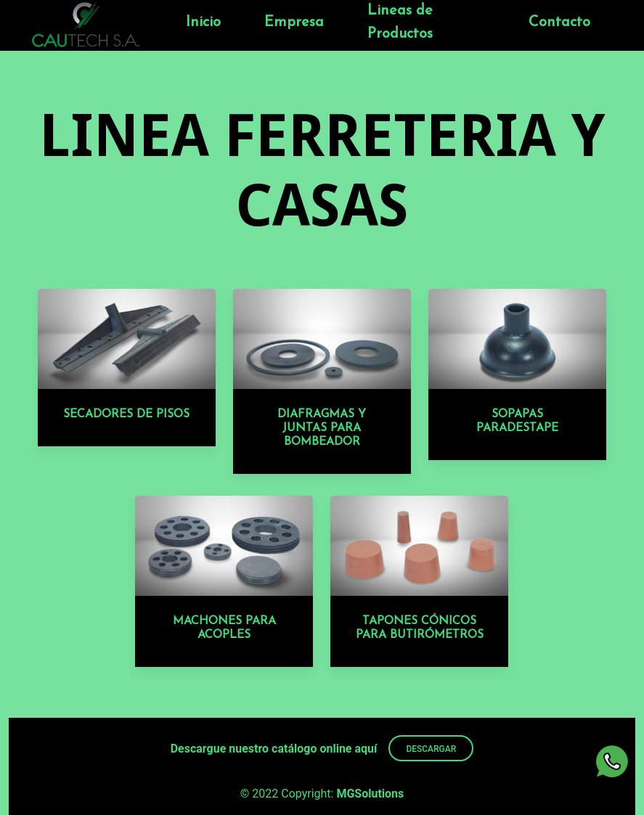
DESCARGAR (431, 749)
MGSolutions (370, 794)
